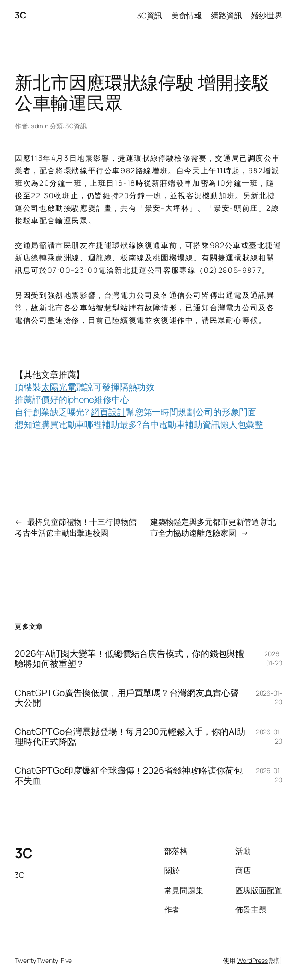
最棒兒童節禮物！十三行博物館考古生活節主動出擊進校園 (76, 527)
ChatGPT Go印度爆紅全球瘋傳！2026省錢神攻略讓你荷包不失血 (129, 775)
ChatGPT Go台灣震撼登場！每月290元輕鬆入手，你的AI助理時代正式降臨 (130, 736)
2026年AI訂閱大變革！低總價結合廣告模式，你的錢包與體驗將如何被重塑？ (129, 658)
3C (20, 15)
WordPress (252, 960)
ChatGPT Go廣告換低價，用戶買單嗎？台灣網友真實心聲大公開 (127, 698)
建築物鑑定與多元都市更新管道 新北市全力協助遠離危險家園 (213, 527)
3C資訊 (76, 126)
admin (40, 126)
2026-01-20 (273, 658)
